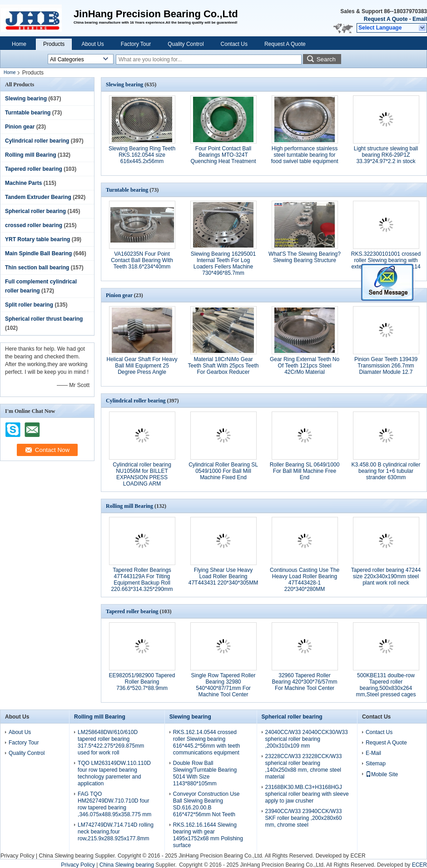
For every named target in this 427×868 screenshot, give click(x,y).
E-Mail (373, 753)
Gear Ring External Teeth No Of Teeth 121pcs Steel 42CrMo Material (305, 366)
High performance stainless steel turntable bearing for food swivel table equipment (304, 155)
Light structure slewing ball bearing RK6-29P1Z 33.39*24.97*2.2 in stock (386, 155)
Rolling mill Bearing (31, 155)
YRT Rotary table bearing (37, 239)
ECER (358, 856)
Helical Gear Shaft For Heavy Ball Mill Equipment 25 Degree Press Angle (142, 366)
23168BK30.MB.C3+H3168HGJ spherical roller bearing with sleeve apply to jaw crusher (307, 794)
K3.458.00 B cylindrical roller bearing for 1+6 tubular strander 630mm (386, 471)
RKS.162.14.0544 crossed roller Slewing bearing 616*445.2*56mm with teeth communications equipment (206, 742)
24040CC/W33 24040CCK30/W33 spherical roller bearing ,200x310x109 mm (307, 739)
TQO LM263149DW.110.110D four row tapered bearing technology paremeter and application (114, 773)
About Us (92, 44)
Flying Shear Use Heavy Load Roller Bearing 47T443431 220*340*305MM (223, 576)
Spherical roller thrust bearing (44, 319)
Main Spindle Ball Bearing (38, 253)
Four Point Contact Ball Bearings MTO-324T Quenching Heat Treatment (223, 155)
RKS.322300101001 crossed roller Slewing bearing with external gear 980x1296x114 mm (386, 263)
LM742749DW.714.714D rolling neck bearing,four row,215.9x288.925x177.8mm (116, 832)
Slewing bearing (26, 99)
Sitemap (376, 764)
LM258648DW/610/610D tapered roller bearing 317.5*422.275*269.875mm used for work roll (111, 742)
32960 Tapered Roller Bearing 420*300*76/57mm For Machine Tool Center (304, 682)
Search (326, 59)
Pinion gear (20, 127)
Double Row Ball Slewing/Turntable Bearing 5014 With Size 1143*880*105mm (205, 773)
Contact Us (234, 44)
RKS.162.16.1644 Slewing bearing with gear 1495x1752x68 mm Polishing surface (208, 835)
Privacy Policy (17, 856)
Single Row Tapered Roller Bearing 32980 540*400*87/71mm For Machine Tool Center (223, 685)
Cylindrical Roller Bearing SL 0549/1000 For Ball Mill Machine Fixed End (223, 471)
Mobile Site (382, 774)
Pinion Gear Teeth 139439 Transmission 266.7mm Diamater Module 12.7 (386, 366)
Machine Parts (23, 183)
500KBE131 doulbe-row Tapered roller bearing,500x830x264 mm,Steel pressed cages (386, 685)
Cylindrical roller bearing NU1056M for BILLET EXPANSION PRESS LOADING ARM (142, 474)
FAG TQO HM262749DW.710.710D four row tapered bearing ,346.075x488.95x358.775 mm (114, 804)
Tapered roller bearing (34, 169)
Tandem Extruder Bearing (38, 197)
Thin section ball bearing (37, 268)
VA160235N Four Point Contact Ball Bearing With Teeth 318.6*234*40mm (142, 260)
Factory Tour (136, 44)
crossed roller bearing (34, 225)
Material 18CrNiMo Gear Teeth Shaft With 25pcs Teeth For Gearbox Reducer (223, 366)
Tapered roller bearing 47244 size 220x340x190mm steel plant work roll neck (386, 576)
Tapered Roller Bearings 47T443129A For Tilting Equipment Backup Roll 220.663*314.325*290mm (142, 580)
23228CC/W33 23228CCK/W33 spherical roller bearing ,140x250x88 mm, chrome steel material (304, 766)
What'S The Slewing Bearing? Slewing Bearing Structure (305, 257)
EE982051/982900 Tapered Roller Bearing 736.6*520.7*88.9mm (142, 682)
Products (54, 44)
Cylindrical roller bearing (37, 141)
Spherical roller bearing (35, 211)
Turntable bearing (28, 113)
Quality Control (186, 44)
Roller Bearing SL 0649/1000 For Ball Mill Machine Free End (305, 471)
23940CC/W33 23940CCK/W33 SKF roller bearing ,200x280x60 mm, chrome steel (304, 818)
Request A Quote (386, 19)
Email (420, 19)
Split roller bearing (29, 305)
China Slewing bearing (66, 856)
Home (19, 44)
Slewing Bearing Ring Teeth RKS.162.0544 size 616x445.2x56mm (142, 155)
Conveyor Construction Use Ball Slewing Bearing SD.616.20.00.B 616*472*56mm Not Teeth (206, 804)
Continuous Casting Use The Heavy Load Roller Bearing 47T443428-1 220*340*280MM (305, 580)
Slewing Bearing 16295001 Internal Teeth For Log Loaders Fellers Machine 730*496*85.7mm (223, 263)
